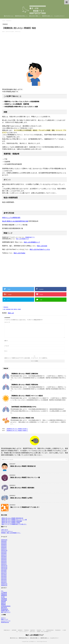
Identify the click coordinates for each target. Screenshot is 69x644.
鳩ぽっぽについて (6, 612)
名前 (6, 341)
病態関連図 (8, 309)
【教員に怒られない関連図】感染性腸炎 (22, 488)
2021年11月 (4, 567)
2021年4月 (4, 578)
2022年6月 (4, 557)
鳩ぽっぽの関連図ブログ (23, 239)
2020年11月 (4, 585)
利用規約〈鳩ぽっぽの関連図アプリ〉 (11, 533)
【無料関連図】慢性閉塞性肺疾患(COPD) (23, 407)
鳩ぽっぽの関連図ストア (32, 242)
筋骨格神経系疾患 (6, 606)
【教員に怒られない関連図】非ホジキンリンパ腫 (25, 477)
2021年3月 (4, 579)
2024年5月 (4, 544)
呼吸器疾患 (6, 307)
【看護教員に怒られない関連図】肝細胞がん (17, 431)
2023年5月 (4, 546)
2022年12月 (4, 550)
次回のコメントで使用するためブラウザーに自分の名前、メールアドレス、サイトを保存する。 (26, 358)
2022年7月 (4, 555)
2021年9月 (4, 570)
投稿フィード (5, 619)
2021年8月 (4, 572)
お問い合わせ (5, 530)
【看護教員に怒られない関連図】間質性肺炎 (24, 385)
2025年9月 (4, 541)
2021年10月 (4, 569)
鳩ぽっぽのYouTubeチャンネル (40, 249)
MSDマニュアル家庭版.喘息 (11, 218)
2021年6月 (4, 575)
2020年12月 (4, 584)
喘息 (4, 309)
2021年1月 (4, 582)
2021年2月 (4, 581)
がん (2, 591)
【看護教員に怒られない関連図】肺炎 (22, 418)
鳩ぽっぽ (11, 313)
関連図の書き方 (5, 611)
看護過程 (3, 605)
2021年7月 (4, 573)
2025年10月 (4, 540)
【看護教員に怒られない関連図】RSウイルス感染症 (27, 396)
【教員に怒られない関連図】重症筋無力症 (23, 466)
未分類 (3, 597)
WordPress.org (5, 622)
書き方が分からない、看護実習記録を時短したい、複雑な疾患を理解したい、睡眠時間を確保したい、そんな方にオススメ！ (34, 638)
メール (7, 346)
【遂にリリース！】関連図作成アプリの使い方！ (25, 507)
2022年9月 (4, 552)
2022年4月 (4, 560)
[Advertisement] (34, 48)
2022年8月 (4, 553)
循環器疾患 (4, 596)
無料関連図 (4, 600)
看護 (12, 309)
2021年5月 (4, 576)
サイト (6, 351)
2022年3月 (4, 561)
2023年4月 (4, 547)
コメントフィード (6, 621)
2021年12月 (4, 566)
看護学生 (15, 309)
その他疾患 (4, 592)
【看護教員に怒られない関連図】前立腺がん (17, 429)
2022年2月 (4, 563)
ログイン (3, 618)
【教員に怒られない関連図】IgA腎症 (21, 498)
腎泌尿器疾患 (5, 609)
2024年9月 (4, 543)
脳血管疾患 (4, 608)
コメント (7, 322)
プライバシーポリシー (7, 531)
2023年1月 (4, 549)
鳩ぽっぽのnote (42, 246)
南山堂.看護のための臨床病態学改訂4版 (15, 221)
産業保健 (3, 602)
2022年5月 (4, 558)
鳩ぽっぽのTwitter (20, 253)
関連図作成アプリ (30, 237)
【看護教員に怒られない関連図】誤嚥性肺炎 (24, 374)
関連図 (19, 309)
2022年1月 (4, 564)
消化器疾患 (4, 599)
